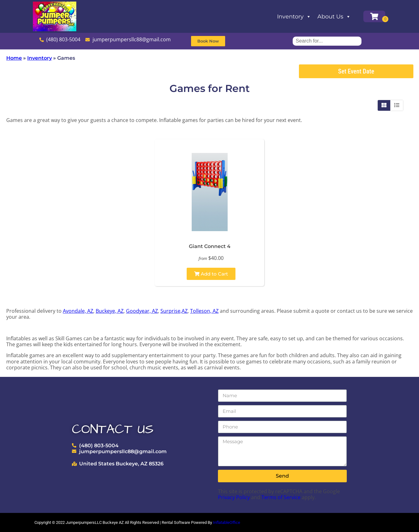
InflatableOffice (227, 522)
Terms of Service (281, 497)
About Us (334, 17)
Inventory (294, 17)
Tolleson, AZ (204, 311)
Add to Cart (211, 274)
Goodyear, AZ (142, 311)
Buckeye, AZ (110, 311)
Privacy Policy (234, 497)
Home (14, 58)
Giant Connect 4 (210, 246)
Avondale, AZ (78, 311)
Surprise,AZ (174, 311)
